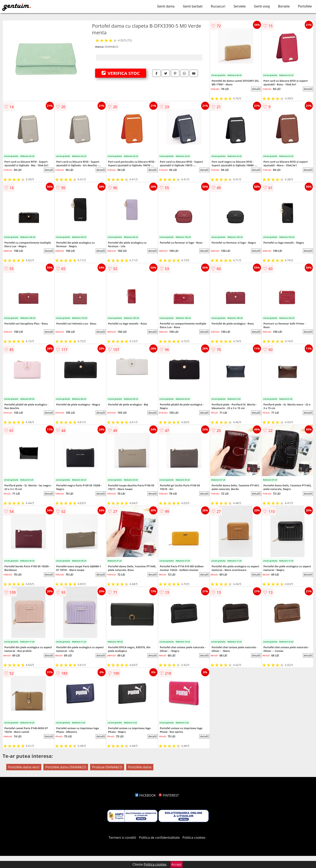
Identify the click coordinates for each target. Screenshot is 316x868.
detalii (256, 89)
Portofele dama (140, 767)
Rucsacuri (218, 6)
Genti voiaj (262, 6)
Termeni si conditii (122, 838)
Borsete (284, 6)
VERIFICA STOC (121, 73)
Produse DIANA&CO (107, 767)
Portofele (305, 6)
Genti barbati (193, 6)
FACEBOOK (145, 795)
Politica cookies (194, 838)
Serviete (240, 6)
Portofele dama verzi (24, 767)
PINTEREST (169, 795)
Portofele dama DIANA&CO (66, 767)
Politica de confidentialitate (159, 838)
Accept (177, 864)
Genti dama (166, 6)
